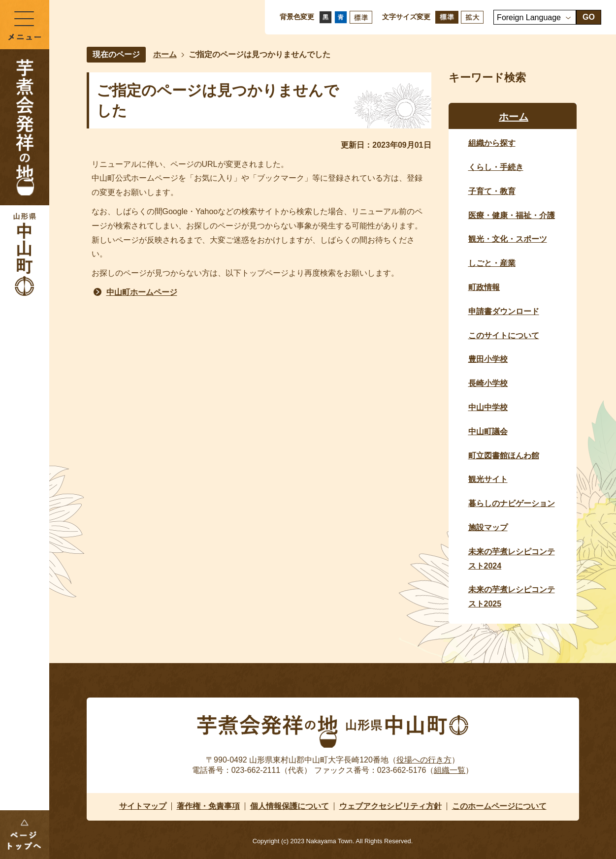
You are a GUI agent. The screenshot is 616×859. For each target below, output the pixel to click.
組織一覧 (450, 770)
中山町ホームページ (142, 292)
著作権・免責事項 (208, 806)
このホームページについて (499, 806)
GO (589, 17)
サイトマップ (143, 806)
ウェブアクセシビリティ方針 (390, 806)
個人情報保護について (290, 806)
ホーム (165, 54)
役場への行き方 (424, 760)
